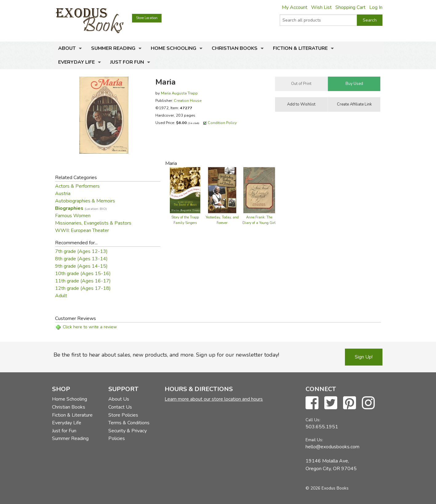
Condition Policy (222, 123)
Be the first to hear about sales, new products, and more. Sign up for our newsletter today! (166, 355)
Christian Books (235, 48)
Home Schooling (174, 48)
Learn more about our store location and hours (214, 399)
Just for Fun (127, 62)
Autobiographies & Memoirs (85, 201)
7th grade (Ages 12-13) (81, 251)
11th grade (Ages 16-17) (83, 281)
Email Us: (314, 440)
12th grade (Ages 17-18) (83, 288)
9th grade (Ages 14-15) (81, 266)
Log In (376, 7)
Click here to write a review (90, 327)
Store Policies (123, 415)
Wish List (321, 7)
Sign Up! (364, 357)
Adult (61, 296)
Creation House (188, 100)
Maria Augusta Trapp (179, 93)
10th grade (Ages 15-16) (83, 274)
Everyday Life (76, 62)
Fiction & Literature (300, 48)
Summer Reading (113, 48)
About (67, 48)
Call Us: (313, 420)
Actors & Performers (77, 186)
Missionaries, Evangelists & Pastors (93, 223)
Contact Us (120, 407)
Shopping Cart (350, 7)
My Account (295, 7)
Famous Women (73, 216)
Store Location (147, 18)
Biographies (81, 208)
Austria (63, 194)
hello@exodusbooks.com (332, 447)
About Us (119, 399)
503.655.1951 (322, 427)
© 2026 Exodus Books (327, 488)
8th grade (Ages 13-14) (81, 259)
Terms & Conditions (129, 423)
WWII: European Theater (82, 230)
